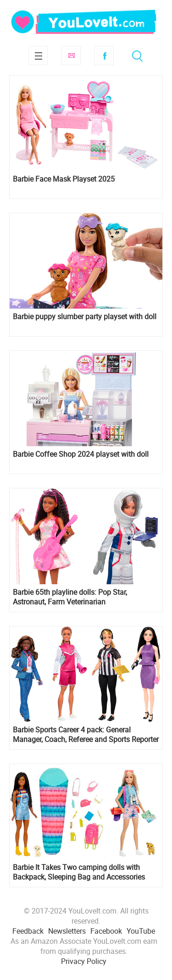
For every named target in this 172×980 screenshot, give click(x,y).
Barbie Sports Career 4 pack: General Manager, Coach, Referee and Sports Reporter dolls (86, 735)
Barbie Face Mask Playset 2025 (64, 179)
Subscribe (71, 55)
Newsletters (67, 931)
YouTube (141, 931)
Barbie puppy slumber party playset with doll (85, 317)
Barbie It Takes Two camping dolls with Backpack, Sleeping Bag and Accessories (79, 872)
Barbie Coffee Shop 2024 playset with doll (81, 454)
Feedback (28, 931)
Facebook (104, 55)
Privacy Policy (84, 961)
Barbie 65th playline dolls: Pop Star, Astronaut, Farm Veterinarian (70, 597)
